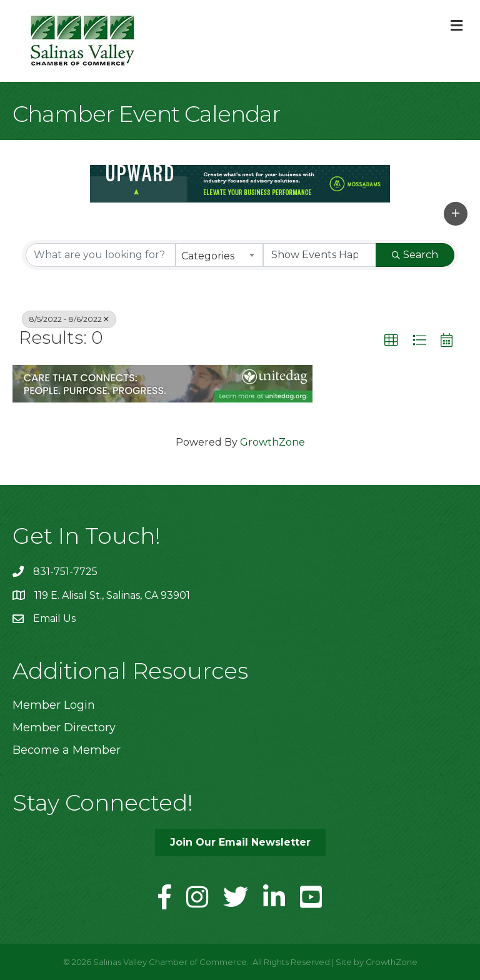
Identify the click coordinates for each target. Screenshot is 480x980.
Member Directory (64, 727)
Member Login (54, 705)
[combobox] (219, 255)
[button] (456, 214)
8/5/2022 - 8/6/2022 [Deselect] (69, 319)
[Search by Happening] (320, 255)
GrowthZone (272, 442)
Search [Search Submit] (415, 255)
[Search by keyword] (101, 255)
